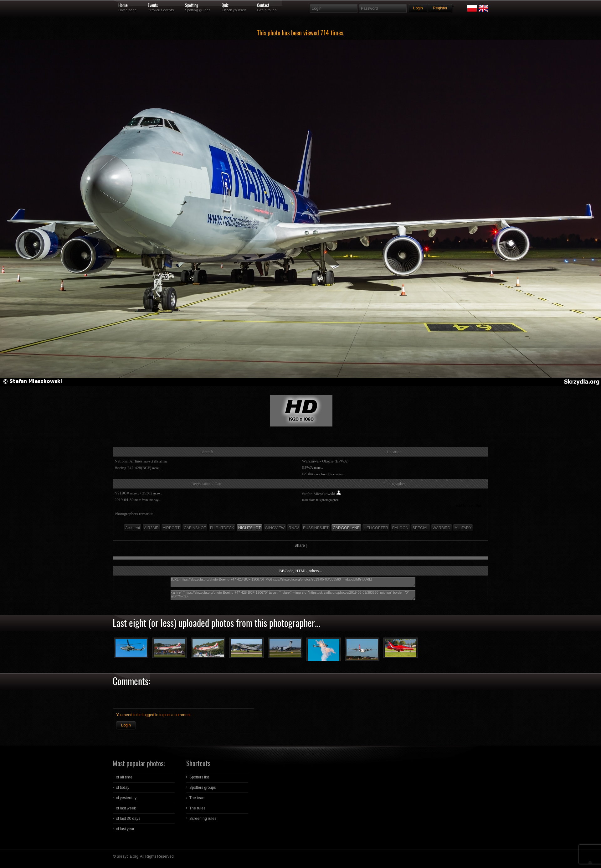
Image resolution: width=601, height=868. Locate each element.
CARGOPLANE (346, 528)
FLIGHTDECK (222, 528)
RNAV (294, 528)
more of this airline (155, 461)
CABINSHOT (195, 528)
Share (300, 545)
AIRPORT (171, 528)
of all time (124, 777)
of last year (125, 829)
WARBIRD (442, 528)
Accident (133, 528)
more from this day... (148, 500)
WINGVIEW (275, 528)
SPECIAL (421, 528)
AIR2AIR (151, 528)
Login (126, 725)
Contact (263, 5)
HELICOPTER (376, 528)
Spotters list (199, 777)
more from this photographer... (321, 500)
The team (198, 798)
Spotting (192, 5)
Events (153, 5)
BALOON (400, 528)
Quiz (225, 5)
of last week (126, 808)
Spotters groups (203, 788)
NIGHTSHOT (249, 528)
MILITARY (463, 528)
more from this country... (329, 474)
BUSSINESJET (316, 528)
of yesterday (126, 798)
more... (157, 468)
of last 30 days (128, 819)
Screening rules (203, 819)
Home (123, 5)
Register (440, 8)
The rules (197, 808)
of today (123, 788)
